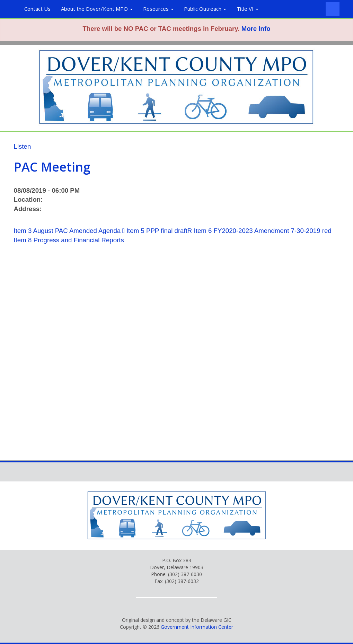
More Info (256, 29)
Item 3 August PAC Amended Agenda (67, 231)
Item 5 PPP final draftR (159, 231)
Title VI (248, 9)
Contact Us (37, 9)
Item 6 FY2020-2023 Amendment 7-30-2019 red (263, 231)
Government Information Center (197, 627)
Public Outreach (205, 9)
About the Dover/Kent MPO (97, 9)
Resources (158, 9)
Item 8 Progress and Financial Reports (69, 240)
